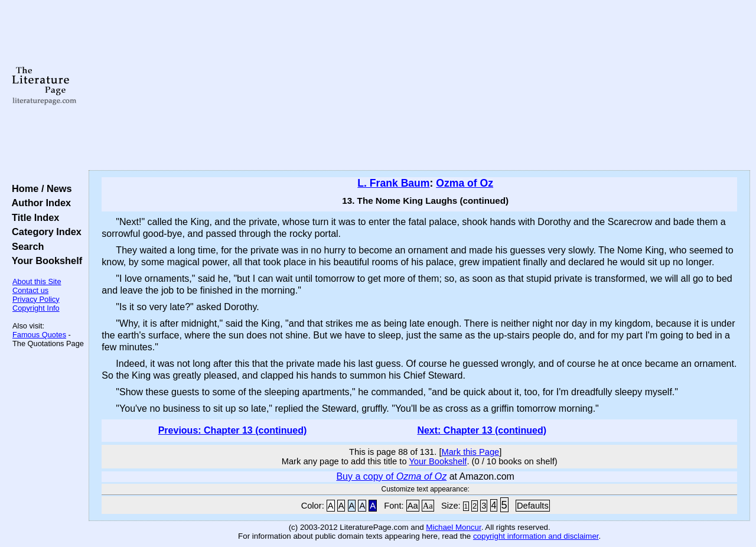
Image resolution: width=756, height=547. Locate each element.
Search (25, 246)
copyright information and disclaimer (536, 536)
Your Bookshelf (44, 261)
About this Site (37, 281)
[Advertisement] (420, 86)
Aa (413, 506)
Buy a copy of (391, 476)
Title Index (33, 217)
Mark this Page (470, 452)
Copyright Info (36, 308)
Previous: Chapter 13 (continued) (233, 430)
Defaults (533, 506)
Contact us (30, 290)
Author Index (39, 203)
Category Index (44, 232)
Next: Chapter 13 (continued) (482, 430)
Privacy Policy (36, 299)
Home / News (39, 188)
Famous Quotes (39, 335)
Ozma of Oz (465, 183)
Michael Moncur (453, 527)
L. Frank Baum (393, 183)
